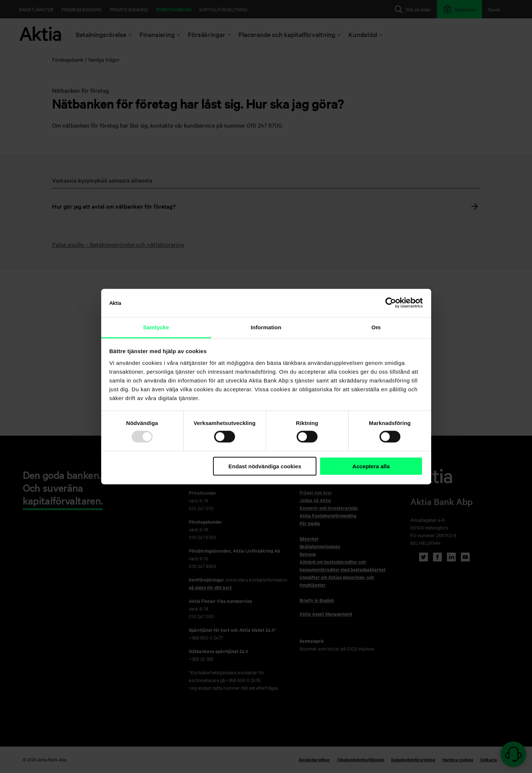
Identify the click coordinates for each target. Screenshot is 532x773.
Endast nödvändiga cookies (265, 466)
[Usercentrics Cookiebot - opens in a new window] (391, 303)
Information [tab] (266, 327)
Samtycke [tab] (156, 327)
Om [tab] (376, 327)
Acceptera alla (371, 466)
